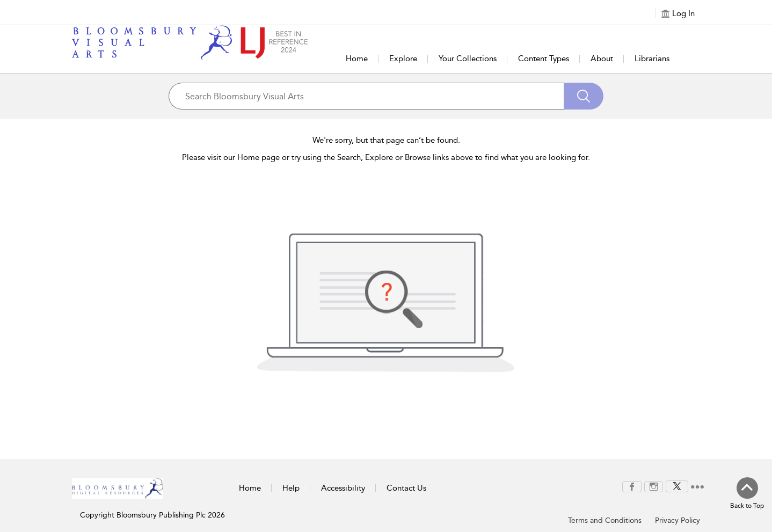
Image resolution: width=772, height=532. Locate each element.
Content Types (544, 59)
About (602, 59)
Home (357, 59)
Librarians (652, 59)
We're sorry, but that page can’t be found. (386, 140)
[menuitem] (632, 487)
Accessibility (343, 488)
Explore (403, 59)
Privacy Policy (678, 520)
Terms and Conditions (605, 520)
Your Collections (468, 59)
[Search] (584, 96)
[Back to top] (747, 494)
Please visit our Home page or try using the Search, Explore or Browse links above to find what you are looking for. (386, 157)
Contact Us (406, 488)
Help (291, 488)
